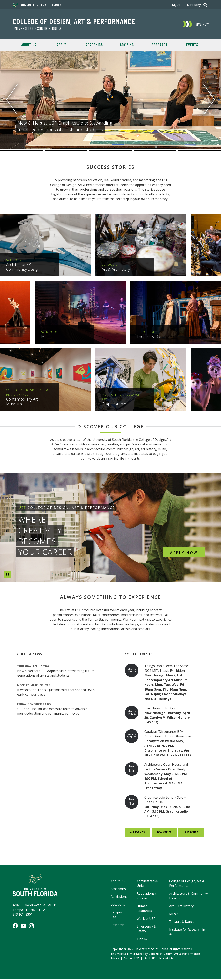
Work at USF (146, 920)
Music (174, 915)
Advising (127, 45)
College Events (139, 655)
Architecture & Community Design (189, 897)
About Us (29, 45)
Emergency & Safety (146, 930)
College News (30, 655)
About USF (118, 882)
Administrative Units (147, 885)
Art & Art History (181, 907)
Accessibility (166, 960)
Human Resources (144, 910)
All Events (137, 833)
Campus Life (117, 916)
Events (192, 45)
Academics (94, 45)
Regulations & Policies (147, 897)
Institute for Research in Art (187, 933)
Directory (194, 5)
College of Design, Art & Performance (74, 21)
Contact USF (131, 960)
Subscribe (191, 833)
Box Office (164, 833)
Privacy (115, 960)
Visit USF (149, 960)
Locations (118, 906)
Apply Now (184, 552)
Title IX (142, 940)
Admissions (119, 898)
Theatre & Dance (182, 923)
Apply (61, 45)
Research (159, 45)
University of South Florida (37, 5)
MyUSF (177, 5)
